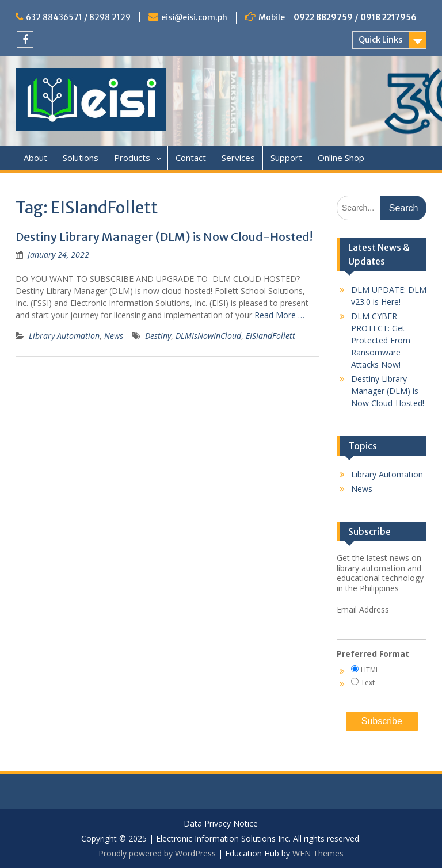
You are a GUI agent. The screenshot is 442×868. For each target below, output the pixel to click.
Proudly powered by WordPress (157, 853)
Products (132, 158)
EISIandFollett (270, 336)
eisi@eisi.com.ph (194, 17)
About (35, 158)
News (114, 336)
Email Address (363, 609)
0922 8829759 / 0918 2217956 (355, 17)
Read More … (279, 315)
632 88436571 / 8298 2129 (78, 17)
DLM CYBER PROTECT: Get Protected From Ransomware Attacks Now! (381, 340)
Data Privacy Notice (221, 824)
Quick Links (380, 40)
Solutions (81, 158)
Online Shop (341, 158)
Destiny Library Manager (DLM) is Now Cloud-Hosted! (164, 237)
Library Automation (64, 336)
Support (286, 158)
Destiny (158, 336)
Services (238, 158)
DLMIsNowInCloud (208, 336)
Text (368, 682)
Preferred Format (373, 654)
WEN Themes (318, 853)
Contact (191, 158)
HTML (370, 670)
